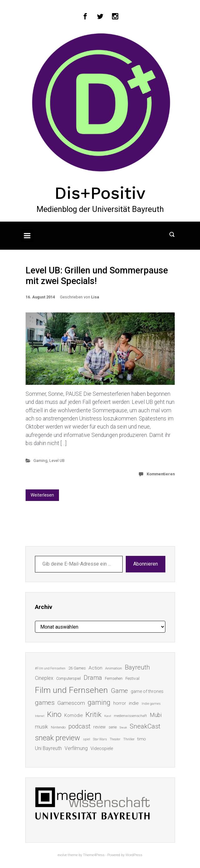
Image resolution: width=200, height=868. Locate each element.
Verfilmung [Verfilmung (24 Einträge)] (76, 748)
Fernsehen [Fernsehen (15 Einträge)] (114, 679)
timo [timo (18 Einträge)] (141, 739)
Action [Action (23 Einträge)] (95, 668)
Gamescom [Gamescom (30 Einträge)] (71, 703)
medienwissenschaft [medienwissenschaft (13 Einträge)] (130, 716)
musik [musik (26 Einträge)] (41, 727)
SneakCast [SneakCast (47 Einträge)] (145, 726)
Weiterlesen (42, 495)
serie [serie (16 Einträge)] (113, 727)
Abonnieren (146, 564)
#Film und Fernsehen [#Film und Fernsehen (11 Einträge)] (50, 668)
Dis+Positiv (100, 193)
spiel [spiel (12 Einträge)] (87, 739)
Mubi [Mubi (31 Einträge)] (156, 715)
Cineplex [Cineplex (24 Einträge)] (44, 678)
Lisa (95, 297)
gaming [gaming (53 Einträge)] (99, 702)
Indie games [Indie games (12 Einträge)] (151, 704)
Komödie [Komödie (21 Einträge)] (73, 715)
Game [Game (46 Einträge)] (119, 691)
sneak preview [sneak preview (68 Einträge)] (58, 738)
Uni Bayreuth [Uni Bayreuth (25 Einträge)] (48, 748)
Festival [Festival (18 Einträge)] (132, 678)
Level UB (57, 461)
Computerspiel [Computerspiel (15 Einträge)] (68, 679)
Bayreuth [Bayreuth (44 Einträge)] (137, 667)
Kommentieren (161, 474)
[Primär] (27, 236)
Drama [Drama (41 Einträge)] (93, 678)
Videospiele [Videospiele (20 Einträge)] (102, 748)
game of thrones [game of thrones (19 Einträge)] (147, 691)
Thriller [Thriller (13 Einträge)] (129, 739)
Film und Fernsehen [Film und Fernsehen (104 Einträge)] (71, 690)
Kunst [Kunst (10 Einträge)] (108, 716)
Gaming (40, 461)
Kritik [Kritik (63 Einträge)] (93, 715)
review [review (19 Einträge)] (100, 727)
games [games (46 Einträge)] (45, 703)
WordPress (134, 855)
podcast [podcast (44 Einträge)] (79, 726)
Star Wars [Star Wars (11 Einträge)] (100, 739)
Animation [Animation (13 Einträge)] (114, 668)
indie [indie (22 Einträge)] (134, 703)
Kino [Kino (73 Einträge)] (54, 714)
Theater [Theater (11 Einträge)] (115, 739)
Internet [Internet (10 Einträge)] (40, 716)
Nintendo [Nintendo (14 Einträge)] (58, 727)
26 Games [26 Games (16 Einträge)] (77, 668)
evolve (62, 855)
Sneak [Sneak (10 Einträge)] (123, 727)
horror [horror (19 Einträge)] (120, 703)
